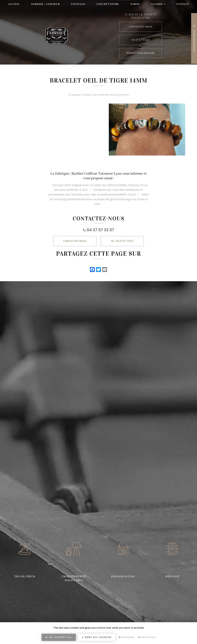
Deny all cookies (97, 637)
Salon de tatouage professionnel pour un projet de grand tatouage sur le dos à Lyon (99, 199)
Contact (183, 4)
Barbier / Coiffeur (45, 4)
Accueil (14, 4)
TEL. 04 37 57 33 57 (122, 241)
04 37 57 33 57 (100, 230)
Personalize (126, 637)
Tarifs (135, 4)
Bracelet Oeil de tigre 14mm (115, 95)
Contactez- (75, 241)
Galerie (158, 4)
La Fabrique (74, 95)
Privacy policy (147, 637)
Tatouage (78, 4)
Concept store (108, 4)
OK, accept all (59, 637)
